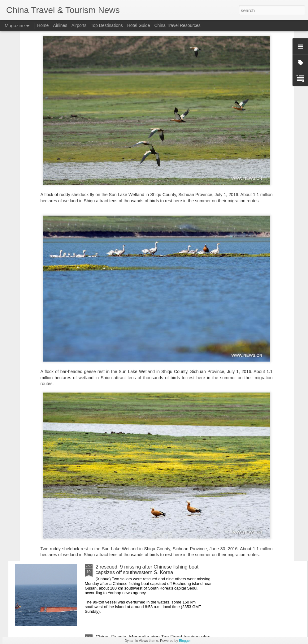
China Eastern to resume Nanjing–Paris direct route (152, 426)
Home (43, 25)
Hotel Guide (139, 25)
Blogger (185, 641)
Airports (79, 25)
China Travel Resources (177, 25)
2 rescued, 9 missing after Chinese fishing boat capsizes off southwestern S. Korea (147, 570)
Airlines (60, 25)
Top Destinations (107, 25)
